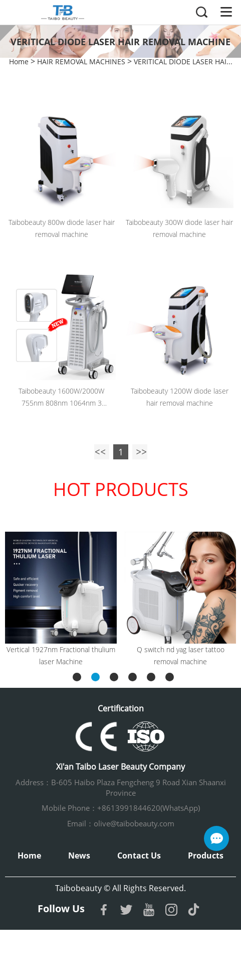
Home (19, 62)
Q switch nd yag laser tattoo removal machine (181, 655)
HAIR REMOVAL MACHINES (81, 62)
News (79, 855)
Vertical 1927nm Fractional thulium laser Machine (61, 655)
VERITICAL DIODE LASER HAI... (183, 62)
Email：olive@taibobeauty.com (121, 823)
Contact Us (139, 855)
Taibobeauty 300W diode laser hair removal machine (179, 228)
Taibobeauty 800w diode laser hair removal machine (62, 228)
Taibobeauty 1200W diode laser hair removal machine (180, 397)
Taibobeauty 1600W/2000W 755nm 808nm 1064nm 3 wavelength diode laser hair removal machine (61, 398)
